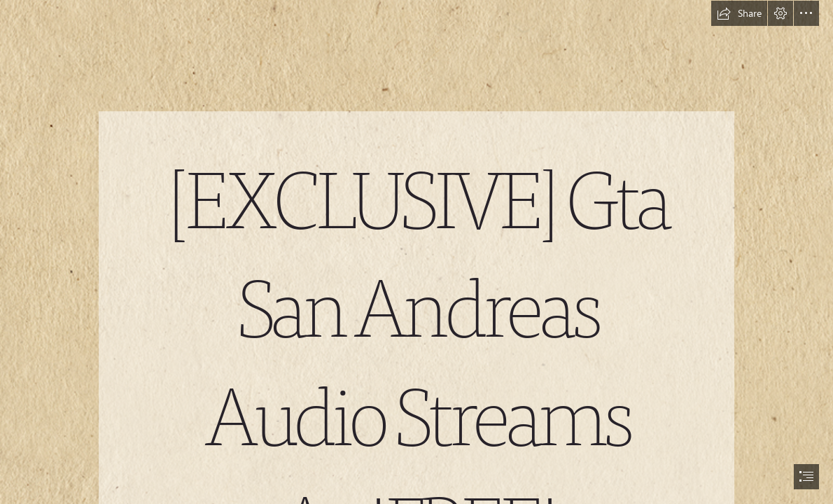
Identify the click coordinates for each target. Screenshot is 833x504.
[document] (416, 252)
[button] (739, 13)
